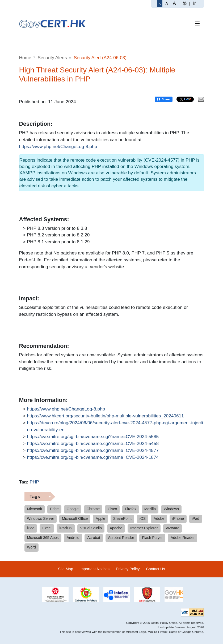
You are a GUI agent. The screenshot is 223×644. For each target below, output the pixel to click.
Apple (100, 518)
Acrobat (94, 538)
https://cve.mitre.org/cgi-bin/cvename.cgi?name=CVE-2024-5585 (93, 437)
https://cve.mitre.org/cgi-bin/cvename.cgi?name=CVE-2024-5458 (93, 444)
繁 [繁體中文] (185, 3)
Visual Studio (91, 528)
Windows (171, 509)
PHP (34, 482)
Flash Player (152, 538)
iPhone (178, 518)
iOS (143, 518)
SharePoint (122, 518)
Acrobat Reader (121, 538)
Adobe (159, 518)
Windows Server (41, 518)
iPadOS (66, 528)
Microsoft (35, 509)
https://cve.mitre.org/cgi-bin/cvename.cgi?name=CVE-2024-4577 (93, 451)
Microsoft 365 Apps (43, 538)
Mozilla (150, 509)
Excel (47, 528)
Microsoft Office (75, 518)
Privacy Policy (128, 569)
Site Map (66, 569)
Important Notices (94, 569)
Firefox (131, 509)
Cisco (112, 509)
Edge (54, 509)
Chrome (93, 509)
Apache (116, 528)
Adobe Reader (183, 538)
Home (25, 58)
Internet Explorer (144, 528)
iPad (196, 518)
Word (31, 547)
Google (73, 509)
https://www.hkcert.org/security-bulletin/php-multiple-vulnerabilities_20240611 (106, 416)
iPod (31, 528)
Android (73, 538)
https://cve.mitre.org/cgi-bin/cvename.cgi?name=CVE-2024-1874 (93, 457)
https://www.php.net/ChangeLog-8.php (58, 147)
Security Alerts (52, 58)
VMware (172, 528)
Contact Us (155, 569)
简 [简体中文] (195, 3)
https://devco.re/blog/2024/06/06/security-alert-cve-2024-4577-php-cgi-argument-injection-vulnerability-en (115, 426)
